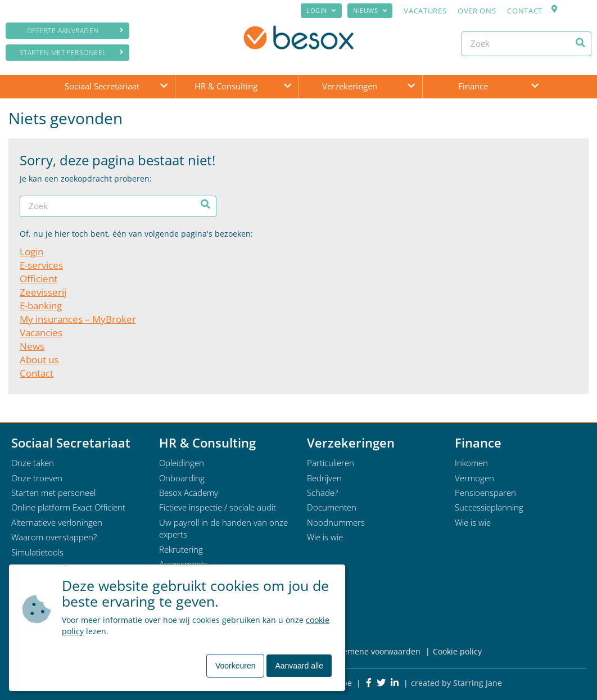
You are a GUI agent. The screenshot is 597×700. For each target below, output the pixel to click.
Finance (473, 86)
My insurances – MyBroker (78, 319)
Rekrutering (181, 549)
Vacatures (425, 11)
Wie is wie (325, 537)
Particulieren (331, 463)
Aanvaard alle (299, 666)
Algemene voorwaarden (376, 651)
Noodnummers (336, 522)
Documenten (332, 507)
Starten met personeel (71, 53)
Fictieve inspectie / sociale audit (218, 507)
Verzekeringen (350, 86)
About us (39, 360)
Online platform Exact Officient (68, 507)
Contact (525, 11)
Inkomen (471, 463)
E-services (41, 265)
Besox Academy (189, 493)
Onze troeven (37, 478)
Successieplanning (489, 507)
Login (317, 10)
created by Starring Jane (456, 683)
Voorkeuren (236, 666)
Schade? (322, 493)
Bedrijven (324, 478)
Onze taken (33, 463)
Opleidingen (182, 463)
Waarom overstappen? (54, 537)
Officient (39, 279)
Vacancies (41, 333)
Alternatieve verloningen (57, 522)
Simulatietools (37, 552)
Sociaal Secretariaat (102, 86)
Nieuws (365, 10)
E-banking (41, 306)
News (32, 346)
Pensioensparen (485, 493)
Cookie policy (457, 651)
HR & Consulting (226, 86)
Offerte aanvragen (75, 31)
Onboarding (182, 478)
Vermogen (474, 478)
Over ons (477, 11)
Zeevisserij (43, 292)
